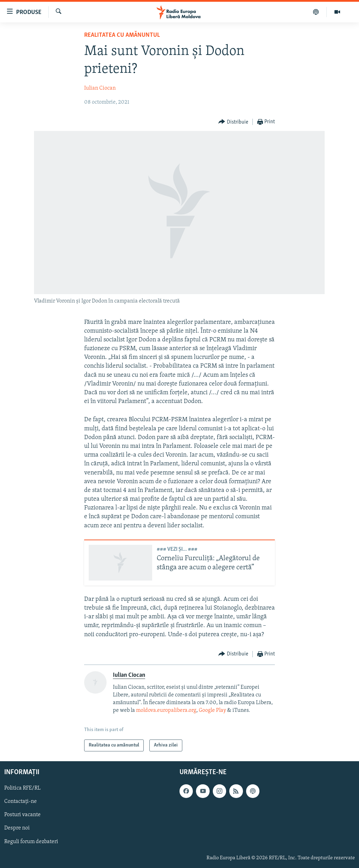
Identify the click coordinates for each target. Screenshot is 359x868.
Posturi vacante (22, 815)
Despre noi (17, 828)
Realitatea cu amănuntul (122, 35)
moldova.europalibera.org (166, 710)
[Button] (233, 122)
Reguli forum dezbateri (31, 842)
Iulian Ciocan (100, 88)
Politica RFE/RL (22, 789)
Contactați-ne (21, 802)
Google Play (212, 710)
